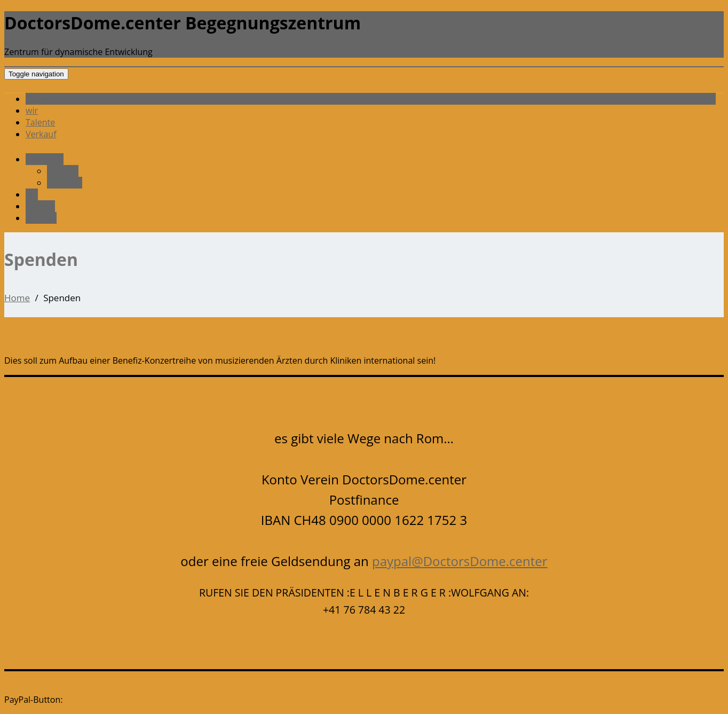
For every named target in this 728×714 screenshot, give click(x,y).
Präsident (45, 99)
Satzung (63, 171)
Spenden (65, 183)
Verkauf (41, 134)
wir (32, 111)
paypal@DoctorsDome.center (460, 561)
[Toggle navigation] (36, 74)
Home (17, 298)
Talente (40, 122)
